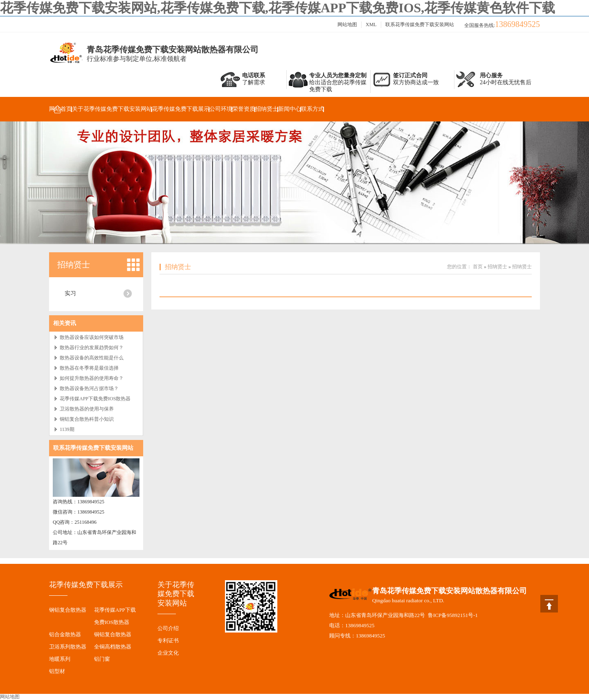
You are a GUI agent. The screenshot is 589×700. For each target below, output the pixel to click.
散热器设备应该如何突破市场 (92, 337)
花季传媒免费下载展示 (181, 109)
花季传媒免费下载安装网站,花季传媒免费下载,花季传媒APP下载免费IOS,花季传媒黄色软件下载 (278, 8)
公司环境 (221, 109)
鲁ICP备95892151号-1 (453, 615)
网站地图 (347, 25)
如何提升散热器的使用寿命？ (92, 378)
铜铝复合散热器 (113, 634)
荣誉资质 (244, 109)
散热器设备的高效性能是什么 (92, 358)
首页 (478, 267)
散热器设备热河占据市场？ (89, 388)
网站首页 (61, 109)
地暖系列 (60, 659)
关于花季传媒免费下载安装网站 (112, 109)
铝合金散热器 (65, 634)
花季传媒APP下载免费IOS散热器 (95, 399)
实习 (70, 293)
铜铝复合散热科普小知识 (87, 419)
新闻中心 (290, 109)
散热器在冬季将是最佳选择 (89, 368)
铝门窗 (102, 659)
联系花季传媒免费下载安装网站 (420, 25)
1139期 (67, 429)
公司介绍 (168, 628)
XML (371, 25)
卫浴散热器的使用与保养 (87, 409)
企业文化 (168, 653)
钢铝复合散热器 (68, 610)
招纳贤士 (267, 109)
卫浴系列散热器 (68, 647)
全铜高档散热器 (113, 647)
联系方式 (312, 109)
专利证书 (168, 641)
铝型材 (57, 671)
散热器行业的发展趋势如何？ (92, 348)
